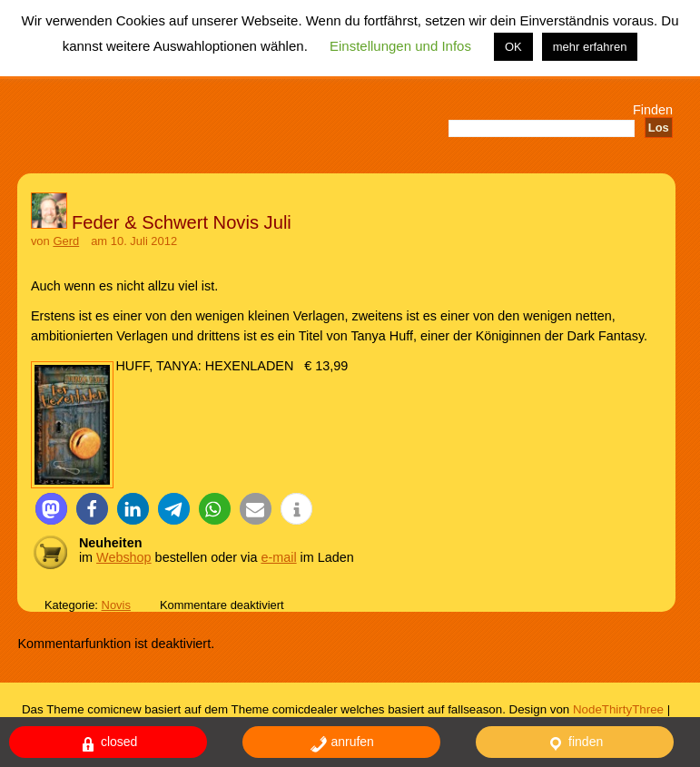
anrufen (342, 744)
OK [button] (513, 47)
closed (108, 744)
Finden (653, 110)
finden (575, 744)
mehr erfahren (590, 47)
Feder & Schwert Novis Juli (182, 222)
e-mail (278, 557)
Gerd (66, 241)
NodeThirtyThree (618, 709)
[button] (51, 509)
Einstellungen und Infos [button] (400, 46)
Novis (116, 605)
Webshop (124, 557)
